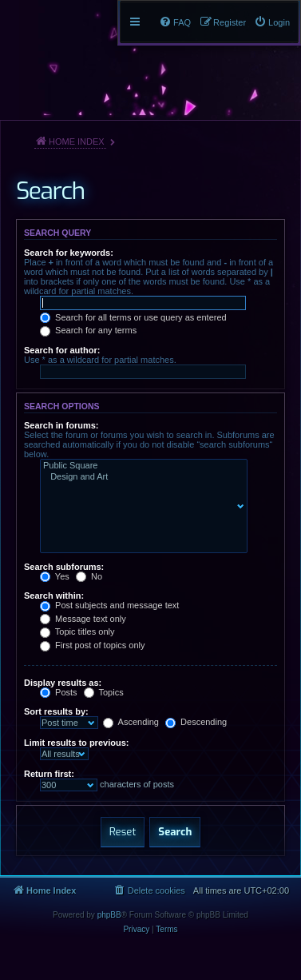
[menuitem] (272, 22)
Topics (104, 692)
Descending (196, 722)
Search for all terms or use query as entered (133, 317)
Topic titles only (77, 631)
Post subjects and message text (109, 605)
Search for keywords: (69, 253)
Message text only (83, 619)
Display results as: (63, 683)
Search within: (54, 596)
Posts (59, 692)
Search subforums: (64, 567)
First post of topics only (93, 645)
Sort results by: (56, 711)
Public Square (140, 466)
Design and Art (140, 477)
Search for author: (62, 350)
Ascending (131, 722)
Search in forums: (61, 425)
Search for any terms (88, 330)
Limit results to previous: (76, 743)
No (89, 576)
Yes (55, 576)
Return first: (49, 774)
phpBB (109, 915)
